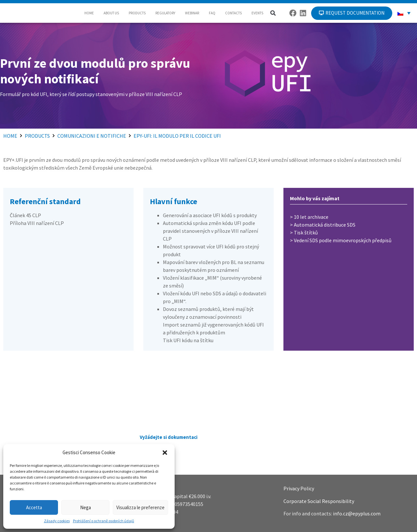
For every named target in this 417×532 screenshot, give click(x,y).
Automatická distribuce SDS (325, 225)
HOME (89, 13)
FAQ (212, 13)
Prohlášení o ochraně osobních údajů (104, 521)
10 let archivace (311, 217)
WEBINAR (192, 13)
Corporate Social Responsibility (319, 501)
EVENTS (257, 13)
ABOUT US (111, 13)
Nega (86, 507)
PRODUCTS (137, 13)
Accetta (34, 507)
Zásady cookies (57, 521)
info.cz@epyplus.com (357, 513)
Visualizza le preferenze (140, 507)
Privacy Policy (299, 488)
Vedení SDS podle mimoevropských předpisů (343, 240)
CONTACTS (233, 13)
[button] (165, 453)
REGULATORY (165, 13)
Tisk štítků (306, 232)
